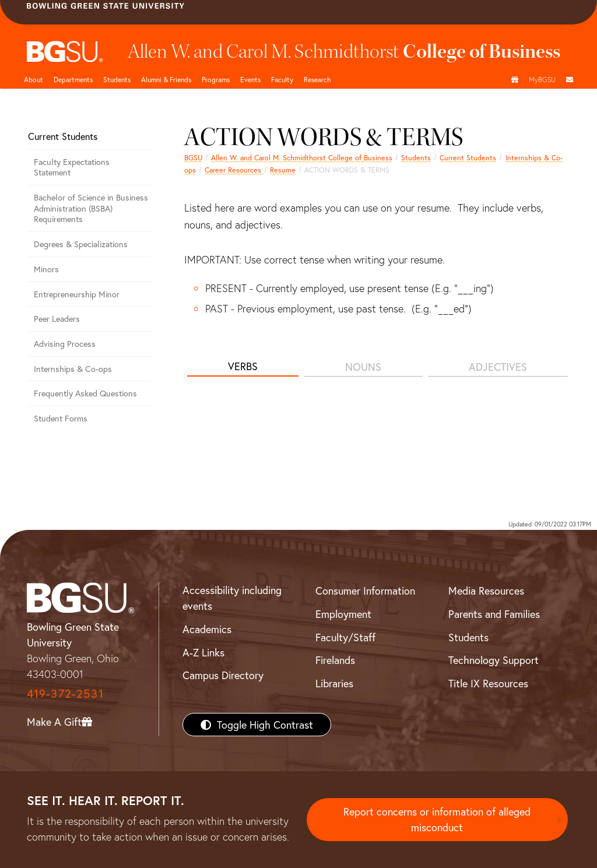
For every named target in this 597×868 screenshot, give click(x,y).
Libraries (334, 683)
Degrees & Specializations (81, 244)
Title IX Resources (488, 683)
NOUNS (363, 367)
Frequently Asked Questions (85, 393)
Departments (73, 79)
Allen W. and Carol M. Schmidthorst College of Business (302, 157)
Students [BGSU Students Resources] (468, 637)
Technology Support (494, 660)
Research (317, 79)
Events (250, 79)
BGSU (193, 157)
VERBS (243, 366)
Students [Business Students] (117, 79)
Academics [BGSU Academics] (207, 629)
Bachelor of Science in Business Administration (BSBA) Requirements (91, 208)
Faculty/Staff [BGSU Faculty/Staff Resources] (345, 637)
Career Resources (234, 170)
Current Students (468, 157)
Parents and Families (494, 614)
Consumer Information (365, 591)
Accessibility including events (232, 598)
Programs (216, 79)
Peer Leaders (57, 319)
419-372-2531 (65, 693)
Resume (283, 170)
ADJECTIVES (498, 367)
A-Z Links (203, 652)
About (34, 79)
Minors (46, 269)
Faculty (282, 79)
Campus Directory (223, 675)
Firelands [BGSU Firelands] (335, 660)
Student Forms (61, 418)
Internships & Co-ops (73, 369)
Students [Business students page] (416, 157)
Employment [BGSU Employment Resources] (343, 614)
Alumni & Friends (166, 79)
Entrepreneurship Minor (77, 294)
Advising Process (65, 344)
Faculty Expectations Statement (72, 167)
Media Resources (486, 591)
